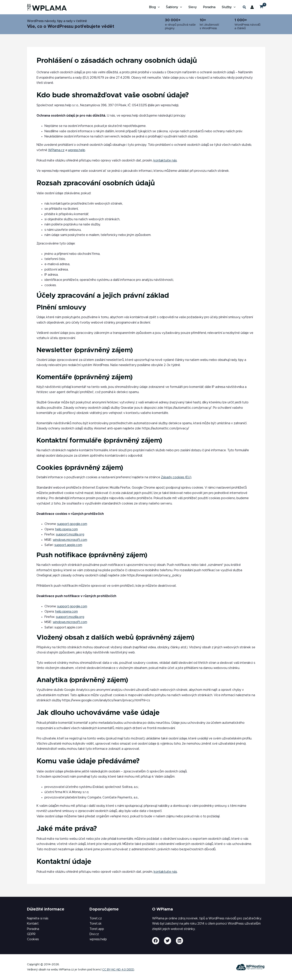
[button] (158, 7)
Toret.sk (96, 924)
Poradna (33, 929)
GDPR (31, 934)
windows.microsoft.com (70, 540)
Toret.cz (96, 918)
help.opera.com (66, 529)
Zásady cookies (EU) (176, 477)
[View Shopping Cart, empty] (262, 7)
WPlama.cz (56, 150)
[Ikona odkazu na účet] (252, 7)
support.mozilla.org (70, 534)
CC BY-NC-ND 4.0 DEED (118, 970)
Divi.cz (94, 934)
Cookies (33, 939)
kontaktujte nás (165, 160)
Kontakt (33, 924)
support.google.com (72, 524)
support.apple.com (68, 545)
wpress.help (77, 150)
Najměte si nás (38, 918)
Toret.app (97, 929)
